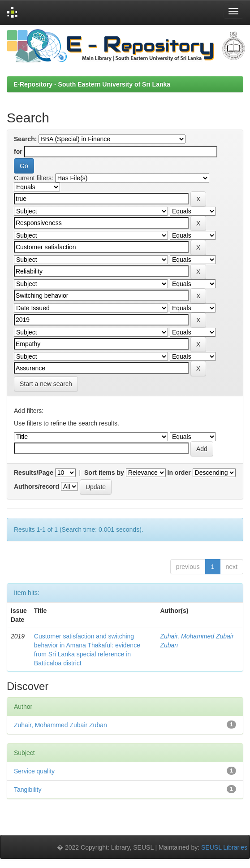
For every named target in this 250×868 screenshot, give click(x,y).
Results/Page (34, 473)
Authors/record (37, 486)
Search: (25, 139)
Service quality (34, 771)
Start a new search (46, 384)
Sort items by (104, 473)
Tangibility (28, 790)
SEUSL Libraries (224, 847)
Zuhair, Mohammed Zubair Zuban (60, 725)
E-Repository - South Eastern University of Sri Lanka (92, 84)
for (18, 152)
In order (179, 473)
